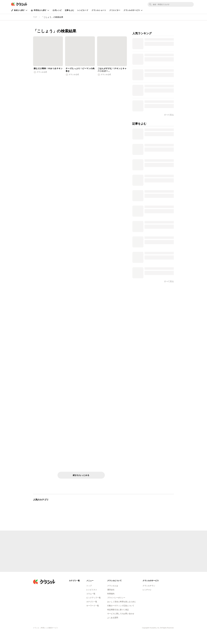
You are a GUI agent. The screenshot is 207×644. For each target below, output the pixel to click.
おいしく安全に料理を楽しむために (122, 602)
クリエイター (115, 10)
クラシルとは (113, 586)
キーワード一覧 (93, 606)
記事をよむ (70, 10)
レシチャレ (147, 590)
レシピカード (83, 10)
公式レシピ (57, 10)
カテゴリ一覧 (92, 602)
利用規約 (111, 594)
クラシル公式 (42, 72)
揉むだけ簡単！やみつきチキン (48, 68)
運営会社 (111, 590)
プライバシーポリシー (116, 598)
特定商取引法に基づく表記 (118, 610)
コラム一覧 (91, 594)
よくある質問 (113, 618)
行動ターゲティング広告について (121, 606)
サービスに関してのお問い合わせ (121, 614)
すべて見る (169, 281)
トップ (89, 586)
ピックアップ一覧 (94, 598)
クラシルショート (99, 10)
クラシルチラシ (149, 586)
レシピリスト (92, 590)
